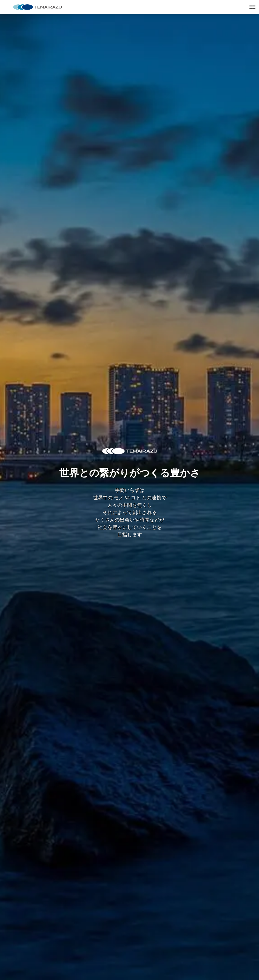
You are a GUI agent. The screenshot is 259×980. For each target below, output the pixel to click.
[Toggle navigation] (252, 7)
